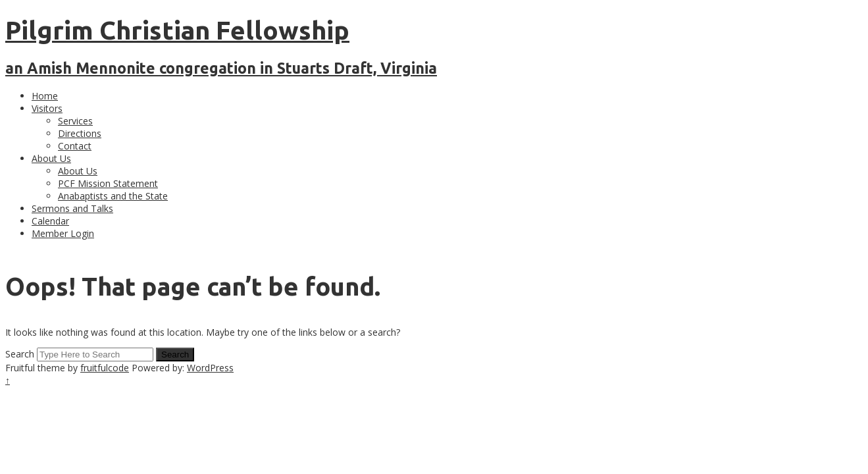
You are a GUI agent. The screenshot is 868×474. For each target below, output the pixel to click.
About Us (51, 158)
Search (20, 354)
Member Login (63, 233)
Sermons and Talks (72, 208)
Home (45, 96)
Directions (80, 133)
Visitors (47, 108)
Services (75, 121)
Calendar (50, 221)
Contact (75, 146)
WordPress (210, 368)
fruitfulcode (105, 368)
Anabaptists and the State (113, 196)
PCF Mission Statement (108, 183)
